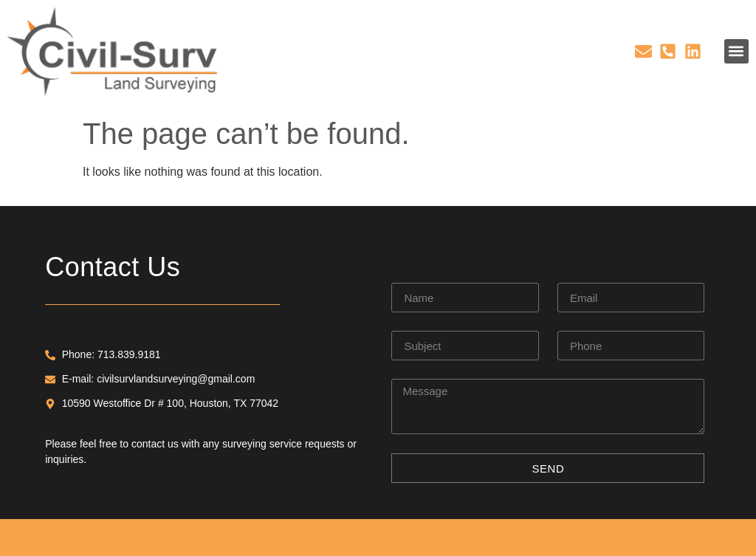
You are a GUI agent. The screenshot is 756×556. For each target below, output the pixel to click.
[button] (736, 51)
